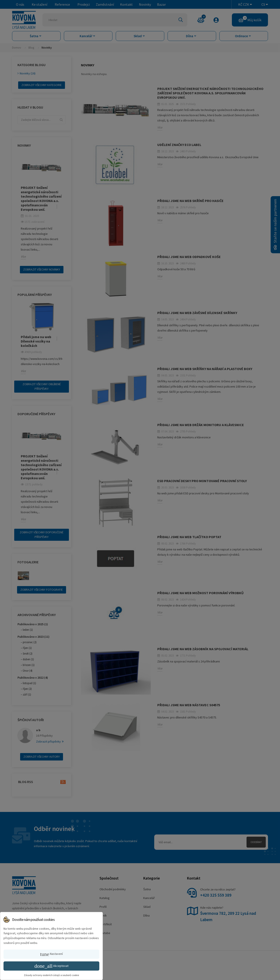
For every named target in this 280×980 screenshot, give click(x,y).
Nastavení (51, 954)
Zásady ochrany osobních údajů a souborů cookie (51, 975)
